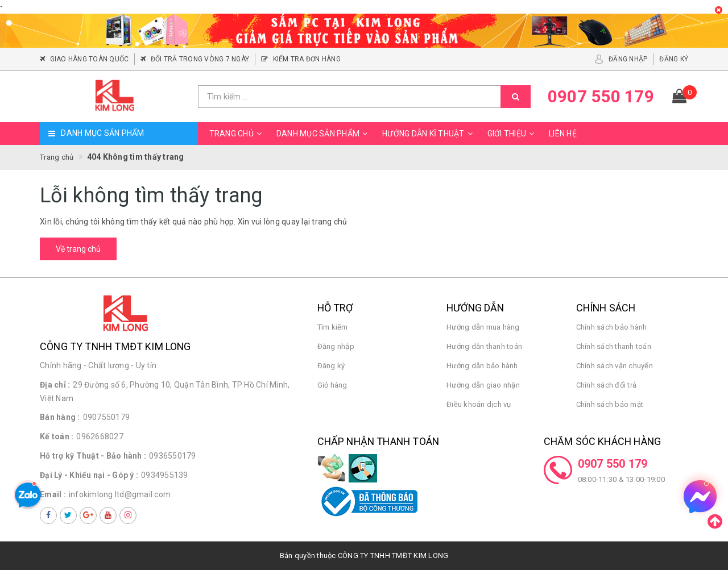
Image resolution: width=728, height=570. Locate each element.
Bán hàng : (60, 417)
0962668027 (100, 436)
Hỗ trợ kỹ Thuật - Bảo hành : (93, 456)
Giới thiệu (513, 134)
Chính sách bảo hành (612, 327)
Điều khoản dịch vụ (479, 404)
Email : (53, 494)
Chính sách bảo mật (610, 404)
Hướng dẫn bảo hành (482, 366)
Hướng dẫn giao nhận (483, 385)
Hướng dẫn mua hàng (483, 327)
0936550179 (173, 456)
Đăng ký (331, 366)
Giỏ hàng (332, 385)
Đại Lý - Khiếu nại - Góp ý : (89, 475)
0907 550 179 (613, 464)
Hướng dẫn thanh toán (484, 346)
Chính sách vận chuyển (615, 366)
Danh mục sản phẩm (324, 134)
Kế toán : (57, 436)
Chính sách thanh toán (614, 346)
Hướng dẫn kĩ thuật (429, 134)
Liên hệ (563, 134)
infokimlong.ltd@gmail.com (120, 494)
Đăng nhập (336, 346)
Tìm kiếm (333, 327)
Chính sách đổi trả (607, 385)
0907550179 (107, 417)
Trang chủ (237, 134)
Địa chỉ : (55, 385)
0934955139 (165, 475)
